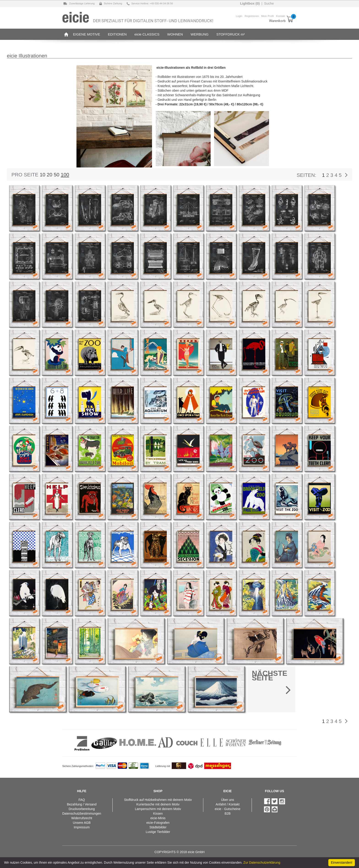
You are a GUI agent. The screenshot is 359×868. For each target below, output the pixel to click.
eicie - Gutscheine (228, 809)
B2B (228, 813)
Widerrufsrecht (82, 818)
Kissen (158, 813)
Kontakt (281, 16)
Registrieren (252, 16)
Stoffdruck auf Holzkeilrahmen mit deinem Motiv (158, 800)
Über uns (227, 800)
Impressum (82, 827)
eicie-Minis (158, 818)
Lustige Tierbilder (158, 832)
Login (239, 16)
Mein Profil (268, 16)
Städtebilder (158, 827)
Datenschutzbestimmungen (82, 813)
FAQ (82, 800)
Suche (269, 3)
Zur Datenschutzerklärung (262, 863)
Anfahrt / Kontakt (228, 804)
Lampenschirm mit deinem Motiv (158, 809)
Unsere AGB (82, 823)
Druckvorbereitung (82, 809)
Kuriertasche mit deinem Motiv (158, 804)
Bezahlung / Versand (82, 804)
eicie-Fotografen (158, 823)
